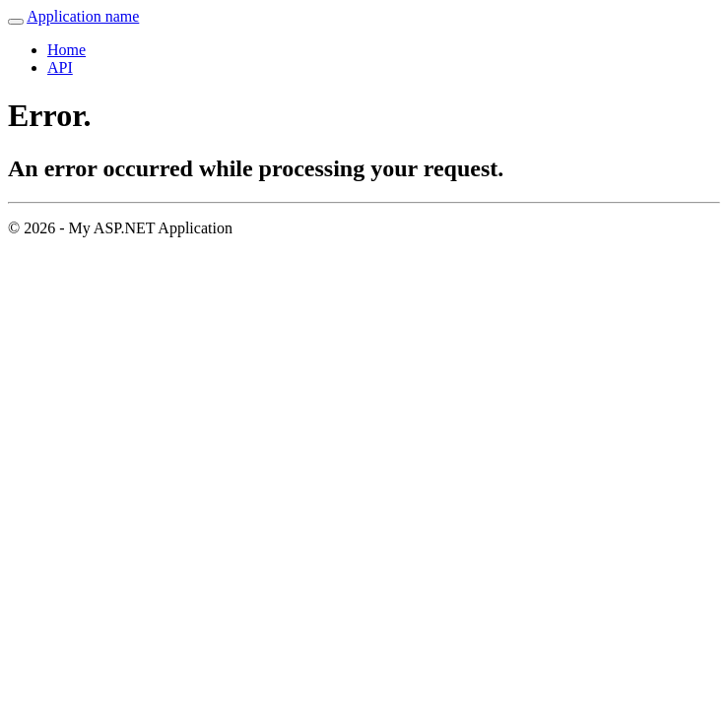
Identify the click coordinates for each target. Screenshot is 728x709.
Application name (83, 16)
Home (66, 50)
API (60, 67)
